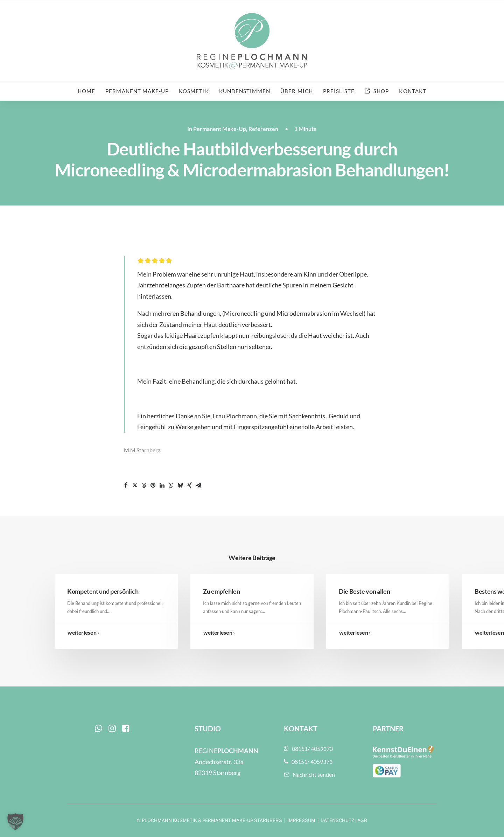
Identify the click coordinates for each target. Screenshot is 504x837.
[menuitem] (89, 91)
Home (86, 91)
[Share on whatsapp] (171, 485)
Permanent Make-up (137, 91)
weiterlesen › (83, 632)
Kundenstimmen (245, 91)
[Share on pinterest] (153, 485)
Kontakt (412, 91)
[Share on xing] (189, 485)
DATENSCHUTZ (337, 820)
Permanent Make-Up (220, 129)
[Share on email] (198, 485)
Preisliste (339, 91)
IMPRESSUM (301, 820)
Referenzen (263, 129)
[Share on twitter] (135, 485)
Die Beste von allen (364, 591)
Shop (381, 91)
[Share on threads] (144, 485)
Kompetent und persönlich (103, 591)
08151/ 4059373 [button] (308, 749)
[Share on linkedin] (162, 485)
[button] (99, 730)
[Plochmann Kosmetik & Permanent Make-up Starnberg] (252, 41)
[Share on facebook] (126, 485)
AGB (362, 820)
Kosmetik (194, 91)
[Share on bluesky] (180, 485)
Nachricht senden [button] (309, 775)
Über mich (296, 91)
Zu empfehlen (222, 591)
